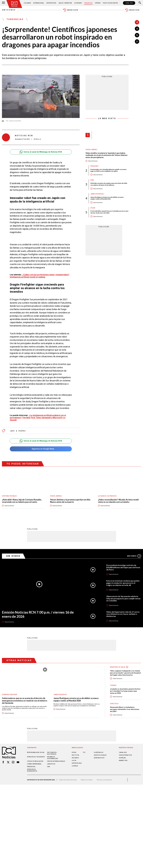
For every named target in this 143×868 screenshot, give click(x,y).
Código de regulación (35, 761)
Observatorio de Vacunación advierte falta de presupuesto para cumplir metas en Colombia (123, 599)
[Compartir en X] (137, 35)
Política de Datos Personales (68, 780)
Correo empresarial (34, 764)
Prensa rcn (31, 767)
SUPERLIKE (122, 758)
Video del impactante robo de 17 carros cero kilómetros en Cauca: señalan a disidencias (123, 614)
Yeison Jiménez (91, 150)
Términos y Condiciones (104, 780)
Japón (12, 431)
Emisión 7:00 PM (132, 10)
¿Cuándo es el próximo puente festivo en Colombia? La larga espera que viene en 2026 (125, 691)
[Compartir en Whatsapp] (137, 42)
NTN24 (74, 752)
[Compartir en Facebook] (137, 29)
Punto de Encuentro (110, 3)
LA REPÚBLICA (98, 752)
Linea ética (51, 764)
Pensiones (94, 166)
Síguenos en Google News (41, 449)
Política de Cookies (87, 780)
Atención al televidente (36, 757)
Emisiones (9, 10)
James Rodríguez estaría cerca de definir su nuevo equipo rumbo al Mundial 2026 (107, 198)
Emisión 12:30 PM (71, 10)
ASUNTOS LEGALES (100, 755)
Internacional (39, 3)
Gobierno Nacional (10, 695)
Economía (78, 3)
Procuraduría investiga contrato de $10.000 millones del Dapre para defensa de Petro (123, 568)
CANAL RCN (129, 3)
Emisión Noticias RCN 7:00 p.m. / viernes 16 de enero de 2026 (38, 614)
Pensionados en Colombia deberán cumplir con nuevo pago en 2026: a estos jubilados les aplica (109, 170)
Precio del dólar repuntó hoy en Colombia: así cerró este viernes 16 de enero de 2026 (109, 212)
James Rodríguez (97, 194)
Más (134, 556)
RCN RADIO (75, 758)
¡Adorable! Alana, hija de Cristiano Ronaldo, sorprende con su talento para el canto (22, 501)
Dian (92, 180)
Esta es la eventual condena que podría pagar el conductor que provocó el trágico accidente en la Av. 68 (123, 583)
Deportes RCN (51, 3)
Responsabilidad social (36, 752)
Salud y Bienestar (65, 3)
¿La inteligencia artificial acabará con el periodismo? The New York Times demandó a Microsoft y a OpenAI (38, 418)
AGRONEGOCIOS (99, 758)
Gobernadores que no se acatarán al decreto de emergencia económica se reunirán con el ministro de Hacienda (25, 701)
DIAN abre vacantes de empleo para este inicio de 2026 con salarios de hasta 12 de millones (109, 184)
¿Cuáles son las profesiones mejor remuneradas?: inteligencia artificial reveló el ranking (40, 276)
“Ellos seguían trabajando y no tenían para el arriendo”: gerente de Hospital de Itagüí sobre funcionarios (125, 673)
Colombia (27, 3)
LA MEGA (75, 766)
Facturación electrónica (52, 753)
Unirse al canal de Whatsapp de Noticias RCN (41, 152)
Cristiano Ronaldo (9, 496)
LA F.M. (74, 761)
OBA (49, 767)
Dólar (93, 208)
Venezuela (114, 704)
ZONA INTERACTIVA (125, 755)
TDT (84, 752)
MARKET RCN (123, 761)
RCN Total (76, 755)
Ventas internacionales (56, 761)
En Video (14, 556)
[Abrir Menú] (3, 3)
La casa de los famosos (107, 496)
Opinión (98, 3)
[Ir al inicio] (14, 4)
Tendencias (88, 3)
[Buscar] (140, 3)
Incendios (22, 431)
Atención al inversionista (32, 770)
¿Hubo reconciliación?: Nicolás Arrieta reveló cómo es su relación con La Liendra (118, 501)
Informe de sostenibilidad (53, 758)
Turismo (113, 685)
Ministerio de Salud (118, 667)
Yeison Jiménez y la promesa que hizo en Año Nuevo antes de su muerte (70, 501)
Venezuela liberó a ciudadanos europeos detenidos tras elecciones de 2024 (125, 709)
